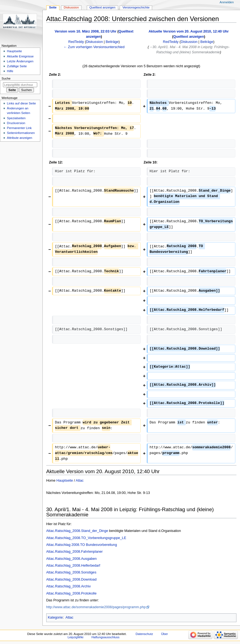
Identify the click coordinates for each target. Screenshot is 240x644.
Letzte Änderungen (20, 61)
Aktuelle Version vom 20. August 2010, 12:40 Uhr (189, 31)
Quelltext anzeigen (189, 37)
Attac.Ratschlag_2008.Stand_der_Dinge (77, 531)
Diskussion (94, 42)
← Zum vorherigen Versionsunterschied (94, 47)
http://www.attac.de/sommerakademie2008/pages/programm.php (96, 607)
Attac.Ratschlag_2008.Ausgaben (72, 559)
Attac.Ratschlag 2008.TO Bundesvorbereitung (82, 545)
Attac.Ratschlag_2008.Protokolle (71, 593)
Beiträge (112, 42)
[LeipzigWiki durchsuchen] (20, 85)
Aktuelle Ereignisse (20, 56)
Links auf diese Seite (21, 103)
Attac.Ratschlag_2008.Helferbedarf (73, 566)
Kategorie (55, 617)
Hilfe (10, 71)
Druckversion (16, 123)
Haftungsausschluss (105, 637)
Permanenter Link (19, 128)
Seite (53, 7)
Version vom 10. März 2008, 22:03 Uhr (86, 31)
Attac (80, 481)
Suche (6, 78)
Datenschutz (144, 634)
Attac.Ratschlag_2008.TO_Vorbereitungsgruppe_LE (86, 538)
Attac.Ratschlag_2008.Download (71, 579)
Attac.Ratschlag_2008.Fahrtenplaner (75, 552)
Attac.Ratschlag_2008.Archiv (69, 586)
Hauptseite (65, 481)
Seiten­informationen (21, 133)
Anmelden (227, 2)
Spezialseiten (16, 118)
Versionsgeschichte (136, 7)
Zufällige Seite (17, 66)
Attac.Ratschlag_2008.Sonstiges (71, 572)
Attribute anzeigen (19, 138)
